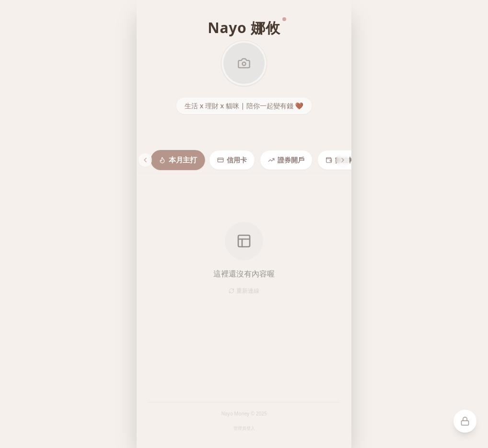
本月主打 (178, 160)
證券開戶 (286, 160)
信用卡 (232, 160)
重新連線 (244, 291)
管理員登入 (244, 428)
